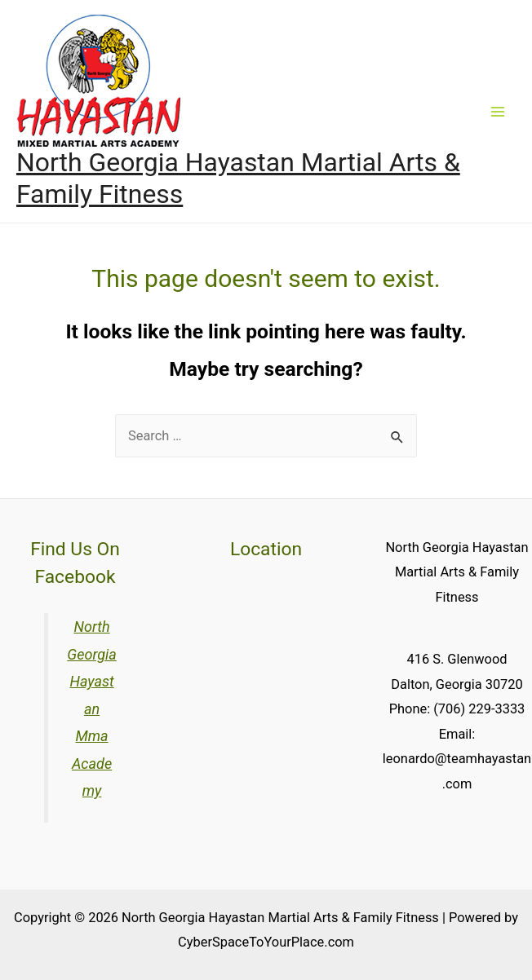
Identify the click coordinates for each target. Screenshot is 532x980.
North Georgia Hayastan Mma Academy (92, 709)
